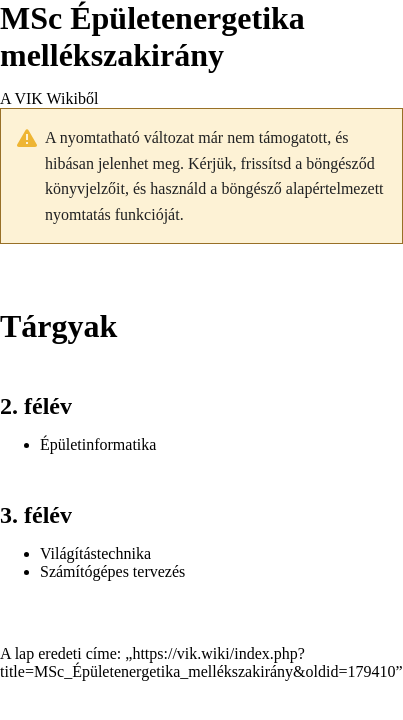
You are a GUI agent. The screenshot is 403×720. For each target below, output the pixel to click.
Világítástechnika (95, 553)
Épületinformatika (98, 444)
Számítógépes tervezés (112, 571)
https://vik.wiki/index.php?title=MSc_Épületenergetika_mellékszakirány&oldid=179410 (197, 662)
